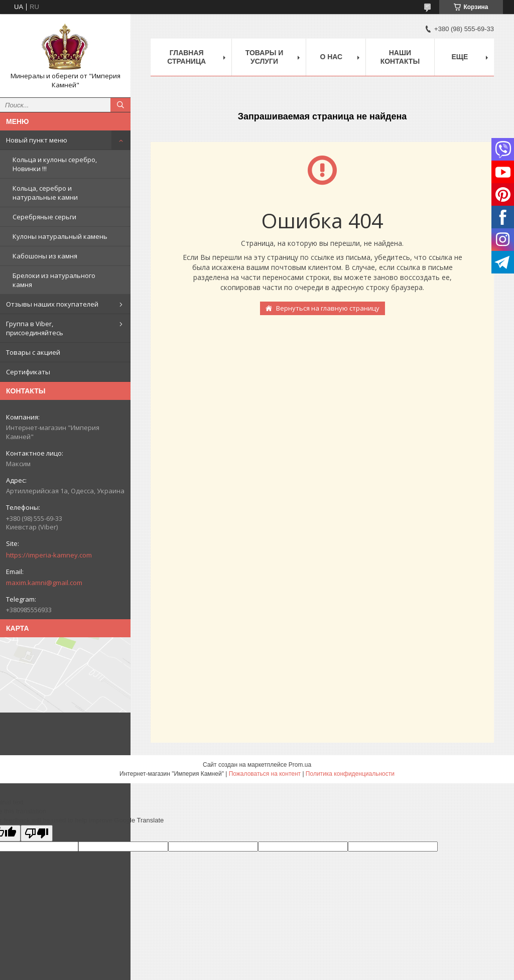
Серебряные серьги (44, 217)
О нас (331, 57)
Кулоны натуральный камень (60, 236)
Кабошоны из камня (45, 256)
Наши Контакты (400, 57)
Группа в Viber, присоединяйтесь (35, 328)
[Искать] (120, 105)
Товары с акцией (33, 352)
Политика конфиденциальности (350, 774)
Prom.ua (300, 765)
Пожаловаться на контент (265, 774)
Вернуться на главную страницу (328, 308)
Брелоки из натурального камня (54, 280)
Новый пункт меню (37, 140)
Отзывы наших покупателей (52, 304)
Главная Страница (186, 57)
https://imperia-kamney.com (49, 555)
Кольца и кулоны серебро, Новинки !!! (55, 164)
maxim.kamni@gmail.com (44, 583)
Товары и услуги (265, 57)
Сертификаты (28, 372)
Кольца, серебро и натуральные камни (45, 193)
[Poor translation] (37, 833)
